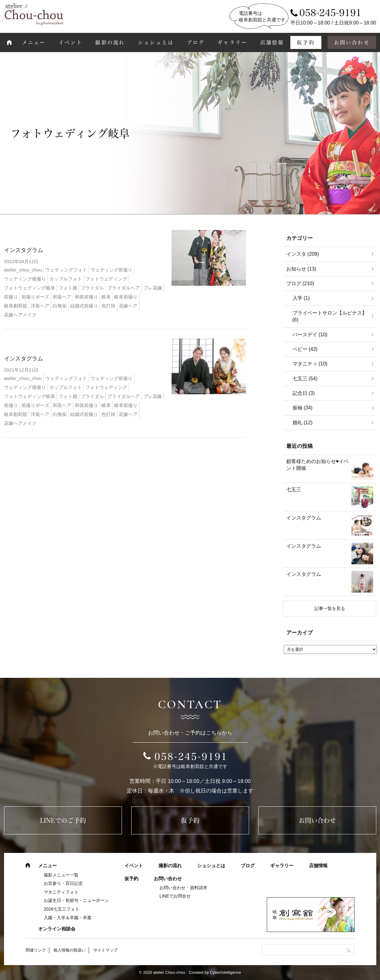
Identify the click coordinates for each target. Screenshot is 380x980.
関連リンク (36, 950)
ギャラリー (232, 42)
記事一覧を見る (330, 608)
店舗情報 (272, 42)
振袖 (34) (303, 408)
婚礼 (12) (303, 423)
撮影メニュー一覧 (61, 875)
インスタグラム (24, 250)
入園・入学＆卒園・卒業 (68, 918)
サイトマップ (105, 950)
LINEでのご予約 (63, 820)
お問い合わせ (352, 42)
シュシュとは (156, 42)
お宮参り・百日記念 (63, 883)
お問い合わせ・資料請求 (183, 888)
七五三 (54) (305, 379)
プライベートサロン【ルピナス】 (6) (330, 316)
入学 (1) (301, 298)
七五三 (294, 490)
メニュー (34, 42)
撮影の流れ (110, 42)
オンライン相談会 (57, 929)
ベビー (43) (305, 349)
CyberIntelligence (226, 972)
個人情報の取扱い (69, 950)
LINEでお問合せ (175, 896)
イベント (71, 42)
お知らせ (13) (301, 269)
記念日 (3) (304, 393)
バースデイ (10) (310, 335)
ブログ (196, 42)
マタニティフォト (61, 892)
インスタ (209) (303, 254)
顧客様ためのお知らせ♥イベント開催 (318, 465)
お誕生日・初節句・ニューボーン (76, 900)
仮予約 (306, 42)
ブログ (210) (300, 283)
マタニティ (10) (310, 364)
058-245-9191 (191, 757)
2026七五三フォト (62, 909)
